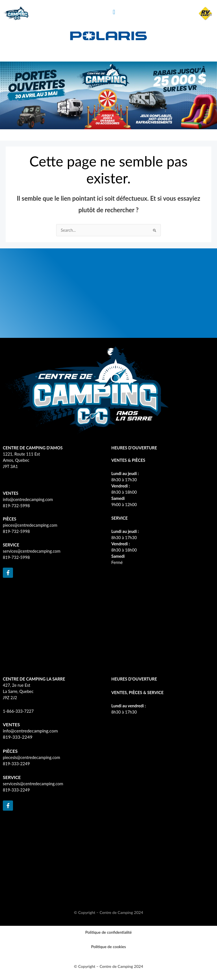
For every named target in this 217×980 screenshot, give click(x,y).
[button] (114, 12)
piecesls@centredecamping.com (32, 757)
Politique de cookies (108, 947)
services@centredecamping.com (32, 551)
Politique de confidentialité (108, 932)
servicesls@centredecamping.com (33, 784)
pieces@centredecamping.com (30, 525)
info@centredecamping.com (28, 499)
